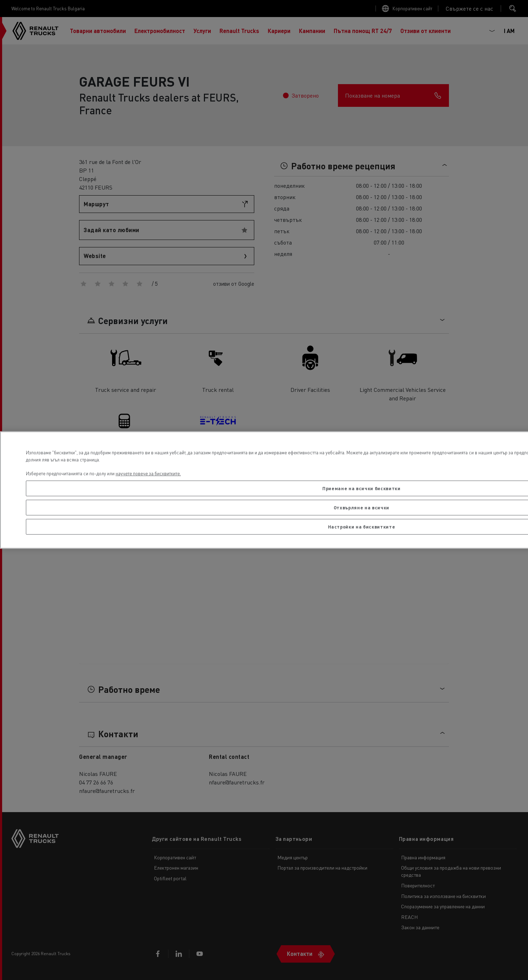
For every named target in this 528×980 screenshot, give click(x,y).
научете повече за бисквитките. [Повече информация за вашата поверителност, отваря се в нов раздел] (148, 473)
